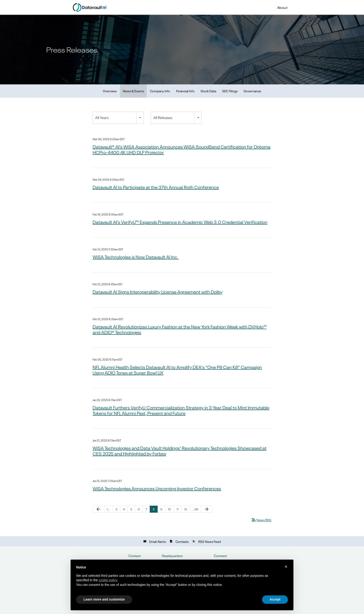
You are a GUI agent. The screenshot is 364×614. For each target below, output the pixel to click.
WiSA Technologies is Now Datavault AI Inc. (136, 257)
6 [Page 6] (139, 509)
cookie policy (108, 580)
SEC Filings (230, 91)
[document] (182, 580)
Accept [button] (275, 599)
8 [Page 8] (154, 509)
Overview (110, 91)
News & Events (133, 91)
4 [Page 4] (124, 509)
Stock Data (208, 91)
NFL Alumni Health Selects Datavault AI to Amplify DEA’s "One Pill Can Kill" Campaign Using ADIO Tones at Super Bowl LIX (177, 370)
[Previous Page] (98, 509)
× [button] (286, 567)
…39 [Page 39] (195, 509)
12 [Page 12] (186, 509)
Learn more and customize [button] (104, 599)
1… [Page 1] (108, 509)
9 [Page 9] (161, 509)
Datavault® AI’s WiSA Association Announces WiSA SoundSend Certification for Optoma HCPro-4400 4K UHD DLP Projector (182, 149)
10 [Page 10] (169, 509)
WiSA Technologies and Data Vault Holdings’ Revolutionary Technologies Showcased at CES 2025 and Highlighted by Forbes (180, 451)
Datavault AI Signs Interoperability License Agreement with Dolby (158, 292)
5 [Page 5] (131, 509)
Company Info (160, 91)
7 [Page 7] (146, 509)
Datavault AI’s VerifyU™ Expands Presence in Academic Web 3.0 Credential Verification (180, 222)
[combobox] (118, 118)
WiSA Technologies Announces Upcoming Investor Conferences (157, 488)
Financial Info (185, 91)
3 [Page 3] (116, 509)
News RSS (261, 520)
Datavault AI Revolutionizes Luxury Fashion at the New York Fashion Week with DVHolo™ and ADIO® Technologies (180, 329)
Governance (252, 91)
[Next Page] (207, 509)
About (283, 7)
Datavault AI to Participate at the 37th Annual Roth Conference (156, 187)
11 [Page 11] (178, 509)
